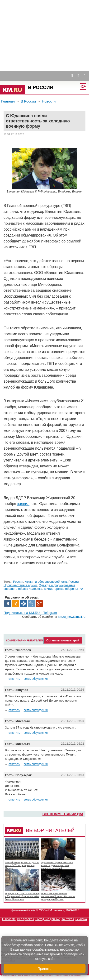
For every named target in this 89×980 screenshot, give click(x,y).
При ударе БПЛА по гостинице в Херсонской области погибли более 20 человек (22, 896)
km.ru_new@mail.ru (72, 617)
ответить (14, 679)
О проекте (9, 919)
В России (41, 87)
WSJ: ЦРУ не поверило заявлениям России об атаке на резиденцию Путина (58, 896)
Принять (44, 969)
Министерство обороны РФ (63, 589)
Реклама (81, 919)
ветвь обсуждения (36, 679)
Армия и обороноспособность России (52, 582)
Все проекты (25, 919)
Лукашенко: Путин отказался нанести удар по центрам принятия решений (57, 865)
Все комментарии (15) (63, 814)
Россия (18, 582)
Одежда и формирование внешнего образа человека (39, 587)
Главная (8, 101)
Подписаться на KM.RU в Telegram (30, 613)
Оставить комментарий (63, 640)
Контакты (68, 919)
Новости (49, 101)
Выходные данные (48, 919)
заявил (23, 504)
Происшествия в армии (20, 585)
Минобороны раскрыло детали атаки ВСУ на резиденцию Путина (22, 865)
